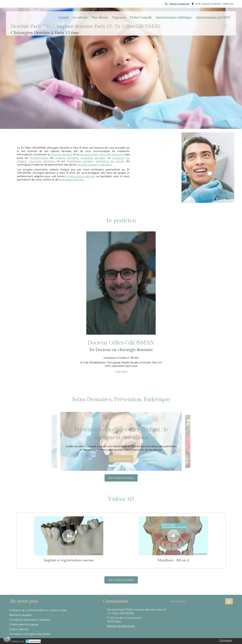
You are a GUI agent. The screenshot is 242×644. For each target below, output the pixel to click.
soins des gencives (111, 155)
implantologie (39, 158)
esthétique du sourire (110, 161)
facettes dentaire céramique (94, 165)
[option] (121, 68)
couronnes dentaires (42, 161)
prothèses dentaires (93, 158)
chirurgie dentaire (62, 155)
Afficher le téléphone (179, 4)
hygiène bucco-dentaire (81, 176)
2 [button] (128, 125)
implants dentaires (67, 158)
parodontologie (89, 155)
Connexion (226, 640)
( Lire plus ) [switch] (121, 371)
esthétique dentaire (81, 161)
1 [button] (120, 125)
